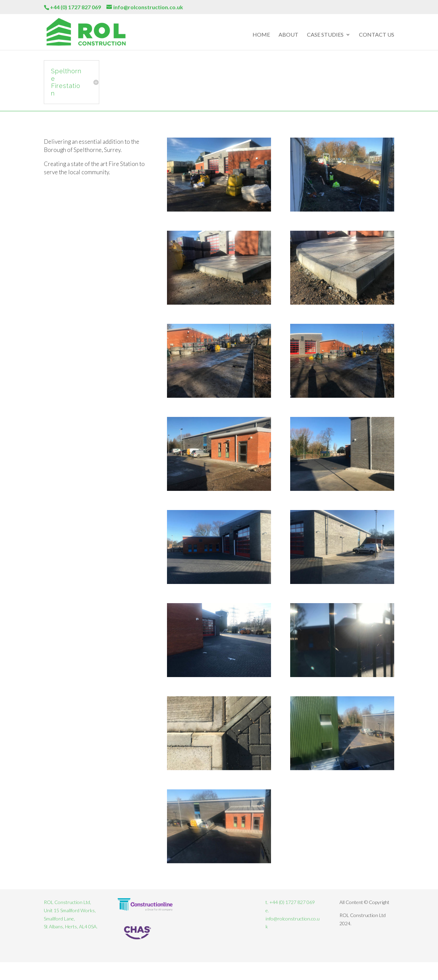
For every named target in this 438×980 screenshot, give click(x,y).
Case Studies (325, 35)
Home (261, 35)
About (288, 35)
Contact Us (377, 35)
